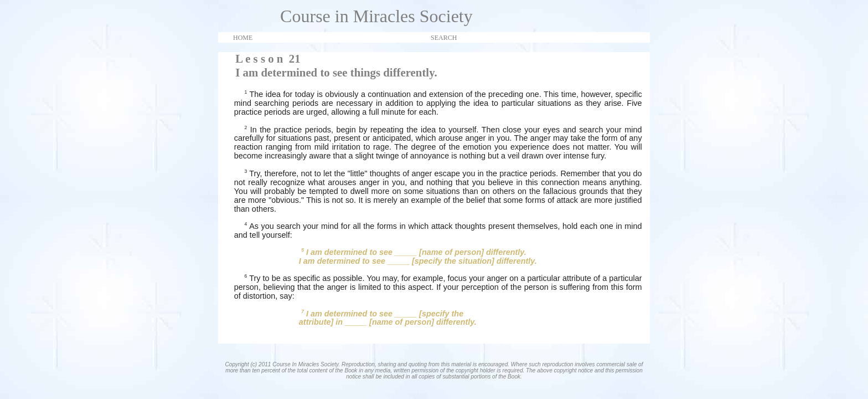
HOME (243, 38)
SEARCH (444, 38)
